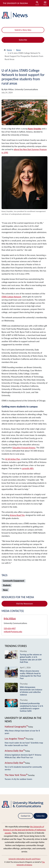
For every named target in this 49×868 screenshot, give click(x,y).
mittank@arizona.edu (13, 632)
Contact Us (25, 816)
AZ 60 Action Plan (13, 459)
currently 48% (28, 468)
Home (9, 50)
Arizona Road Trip (17, 515)
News (18, 50)
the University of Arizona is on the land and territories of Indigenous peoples (24, 830)
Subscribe (23, 40)
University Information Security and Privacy (24, 859)
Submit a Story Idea (23, 30)
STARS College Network (11, 297)
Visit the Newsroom (25, 604)
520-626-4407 (10, 628)
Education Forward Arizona (24, 448)
